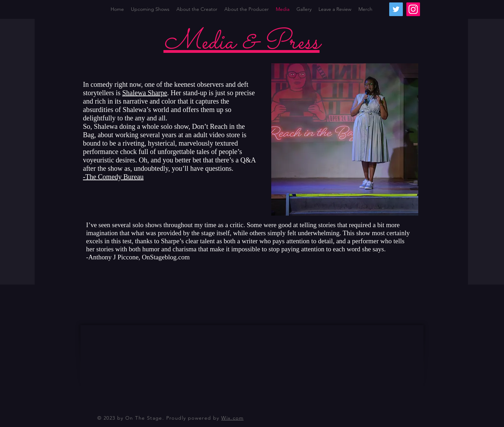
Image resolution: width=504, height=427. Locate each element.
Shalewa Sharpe (145, 93)
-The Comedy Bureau (113, 177)
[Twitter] (396, 9)
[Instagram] (413, 9)
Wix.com (232, 418)
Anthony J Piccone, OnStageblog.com (139, 257)
